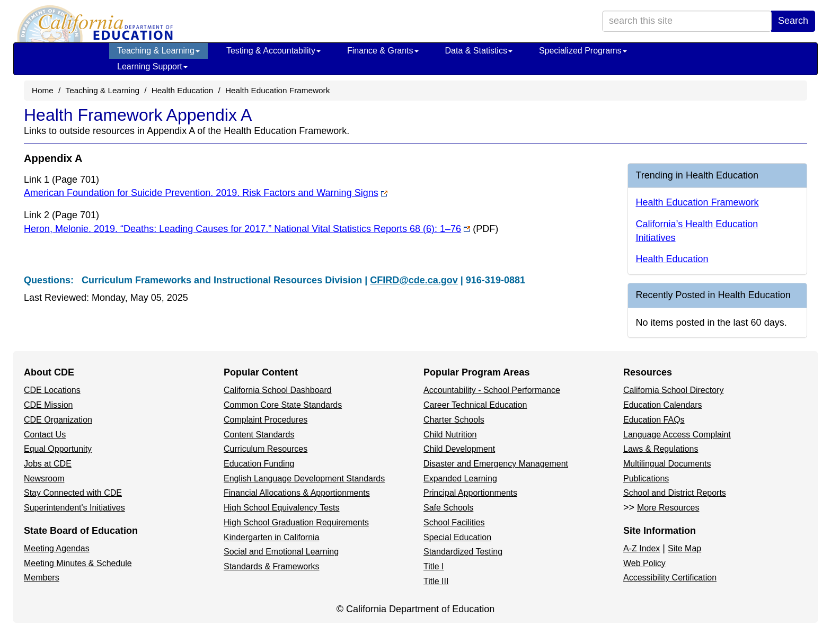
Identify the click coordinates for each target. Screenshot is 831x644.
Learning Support (152, 66)
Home (43, 90)
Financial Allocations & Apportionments (297, 493)
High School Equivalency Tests (282, 508)
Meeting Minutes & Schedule (78, 563)
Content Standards (259, 435)
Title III (436, 581)
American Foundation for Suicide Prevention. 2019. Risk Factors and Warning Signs (206, 193)
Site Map (684, 548)
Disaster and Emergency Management (496, 464)
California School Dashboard (278, 390)
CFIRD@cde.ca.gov (414, 280)
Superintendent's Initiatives (74, 508)
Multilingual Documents (667, 464)
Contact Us (45, 435)
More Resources (668, 508)
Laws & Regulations (661, 449)
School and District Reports (675, 493)
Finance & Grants (383, 51)
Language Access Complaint (677, 435)
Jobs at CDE (48, 464)
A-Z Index (642, 548)
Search (793, 21)
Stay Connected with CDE (73, 493)
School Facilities (454, 522)
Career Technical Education (475, 405)
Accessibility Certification (670, 578)
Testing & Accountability (273, 51)
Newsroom (44, 478)
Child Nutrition (450, 435)
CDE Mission (48, 405)
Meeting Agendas (57, 548)
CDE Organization (58, 420)
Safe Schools (448, 508)
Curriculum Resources (266, 449)
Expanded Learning (460, 478)
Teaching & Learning (158, 51)
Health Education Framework (277, 90)
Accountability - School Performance (492, 390)
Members (42, 578)
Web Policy (644, 563)
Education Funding (259, 464)
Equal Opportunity (58, 449)
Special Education (457, 537)
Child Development (459, 449)
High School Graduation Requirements (296, 522)
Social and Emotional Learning (281, 552)
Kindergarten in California (272, 537)
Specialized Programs (583, 51)
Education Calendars (663, 405)
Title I (434, 566)
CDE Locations (52, 390)
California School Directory (673, 390)
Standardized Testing (463, 552)
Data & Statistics (479, 51)
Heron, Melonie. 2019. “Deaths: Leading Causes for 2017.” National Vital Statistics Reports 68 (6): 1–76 (261, 229)
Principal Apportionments (470, 493)
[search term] (687, 21)
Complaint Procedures (266, 420)
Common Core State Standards (283, 405)
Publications (646, 478)
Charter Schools (454, 420)
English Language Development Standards (304, 478)
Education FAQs (654, 420)
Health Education (183, 90)
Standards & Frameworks (272, 566)
